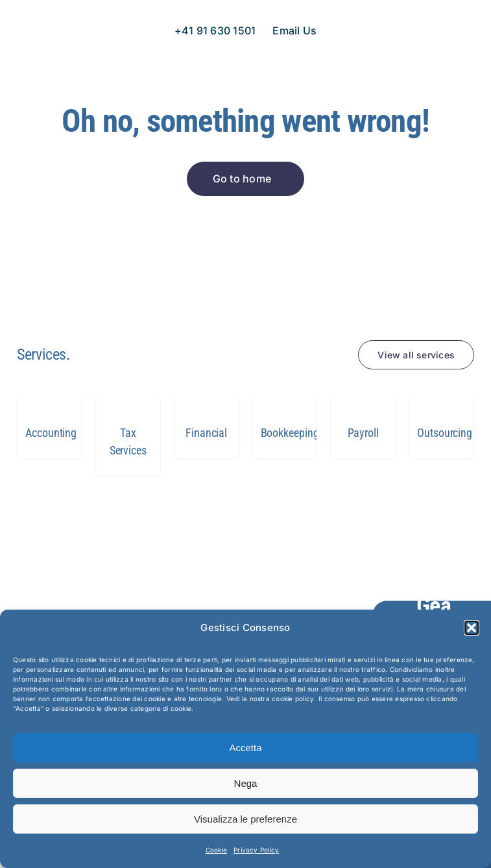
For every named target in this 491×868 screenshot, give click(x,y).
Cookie (216, 850)
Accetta (245, 748)
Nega (246, 783)
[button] (472, 628)
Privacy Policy (256, 850)
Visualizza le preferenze (245, 819)
